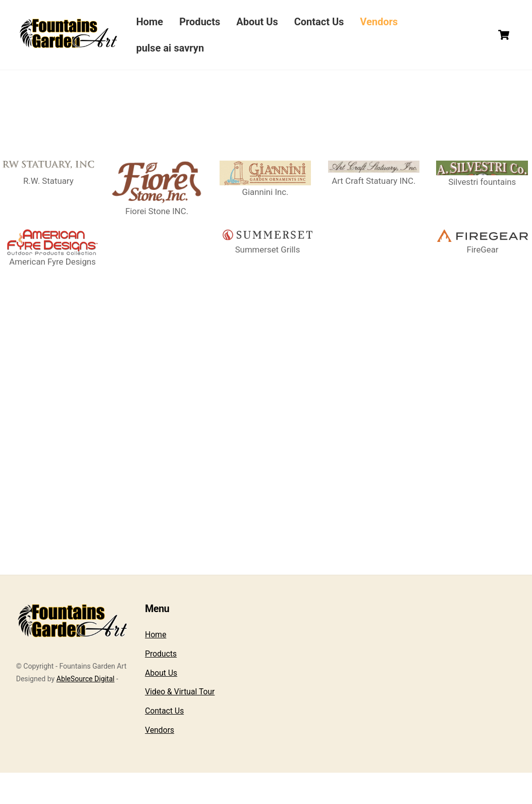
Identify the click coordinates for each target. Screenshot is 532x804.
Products (202, 22)
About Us (259, 22)
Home (151, 22)
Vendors (381, 22)
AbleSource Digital (86, 710)
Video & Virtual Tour (180, 723)
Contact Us (321, 22)
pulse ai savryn (172, 48)
